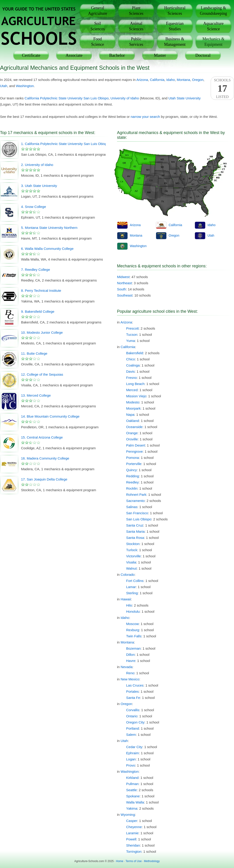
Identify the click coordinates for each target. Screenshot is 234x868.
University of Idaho (125, 98)
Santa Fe (133, 698)
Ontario (132, 716)
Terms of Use (134, 861)
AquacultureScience (214, 26)
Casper (132, 821)
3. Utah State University (39, 186)
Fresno (132, 378)
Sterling (132, 593)
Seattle (132, 790)
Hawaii (126, 599)
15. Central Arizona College (42, 437)
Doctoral (203, 55)
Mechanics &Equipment (213, 42)
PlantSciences (136, 11)
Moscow (132, 624)
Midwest (123, 277)
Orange (132, 433)
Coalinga (133, 365)
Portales (132, 691)
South (121, 289)
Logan (131, 759)
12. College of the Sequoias (42, 374)
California (157, 80)
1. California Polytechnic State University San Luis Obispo (65, 144)
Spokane (133, 796)
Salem (131, 735)
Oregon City (135, 722)
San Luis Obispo (139, 519)
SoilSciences (98, 26)
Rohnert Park (136, 495)
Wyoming (128, 815)
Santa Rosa (135, 538)
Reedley (132, 482)
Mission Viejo (136, 396)
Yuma (130, 341)
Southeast (125, 295)
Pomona (133, 458)
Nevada (127, 667)
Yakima (132, 808)
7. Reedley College (36, 270)
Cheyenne (134, 827)
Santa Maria (135, 531)
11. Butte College (34, 353)
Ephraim (133, 753)
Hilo (129, 605)
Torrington (134, 851)
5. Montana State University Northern (49, 228)
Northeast (124, 283)
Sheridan (133, 845)
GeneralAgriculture (98, 11)
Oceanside (134, 427)
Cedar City (134, 747)
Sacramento (135, 501)
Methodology (152, 861)
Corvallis (133, 710)
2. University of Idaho (37, 165)
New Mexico (130, 679)
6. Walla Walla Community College (47, 249)
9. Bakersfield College (38, 311)
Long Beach (135, 384)
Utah (4, 86)
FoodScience (98, 42)
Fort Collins (135, 581)
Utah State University (185, 98)
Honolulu (133, 611)
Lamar (131, 587)
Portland (133, 728)
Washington (25, 86)
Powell (131, 839)
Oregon (198, 80)
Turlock (132, 550)
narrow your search (145, 117)
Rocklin (132, 488)
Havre (131, 661)
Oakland (133, 421)
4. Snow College (33, 207)
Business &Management (175, 42)
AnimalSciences (136, 26)
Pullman (132, 784)
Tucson (132, 335)
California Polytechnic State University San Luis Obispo (67, 98)
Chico (130, 359)
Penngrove (134, 451)
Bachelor (117, 55)
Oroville (132, 439)
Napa (130, 415)
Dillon (130, 655)
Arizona (142, 80)
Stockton (133, 544)
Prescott (132, 328)
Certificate (31, 55)
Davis (130, 371)
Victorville (133, 556)
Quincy (132, 470)
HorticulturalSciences (175, 11)
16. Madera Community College (45, 458)
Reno (130, 673)
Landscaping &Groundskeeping (214, 11)
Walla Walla (135, 802)
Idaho (171, 80)
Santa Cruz (135, 525)
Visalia (131, 562)
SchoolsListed (222, 88)
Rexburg (133, 630)
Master (160, 55)
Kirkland (132, 778)
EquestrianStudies (175, 26)
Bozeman (133, 648)
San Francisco (137, 513)
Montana (183, 80)
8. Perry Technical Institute (41, 291)
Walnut (131, 568)
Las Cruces (135, 685)
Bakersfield (135, 353)
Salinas (132, 507)
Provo (131, 765)
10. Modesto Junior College (42, 332)
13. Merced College (36, 395)
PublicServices (136, 42)
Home (120, 861)
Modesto (133, 402)
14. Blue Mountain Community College (50, 416)
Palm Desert (136, 445)
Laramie (132, 833)
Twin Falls (134, 636)
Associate (74, 55)
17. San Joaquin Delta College (44, 479)
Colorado (128, 575)
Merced (132, 390)
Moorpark (133, 408)
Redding (133, 476)
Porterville (134, 464)
